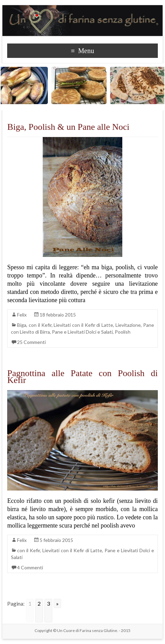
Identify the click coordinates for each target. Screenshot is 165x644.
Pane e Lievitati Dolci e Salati (82, 332)
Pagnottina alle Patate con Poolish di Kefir (82, 377)
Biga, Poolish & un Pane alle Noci (68, 127)
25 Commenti (31, 342)
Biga (22, 325)
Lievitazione (128, 325)
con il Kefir (40, 325)
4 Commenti (30, 567)
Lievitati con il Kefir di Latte (83, 325)
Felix (22, 315)
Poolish (123, 332)
